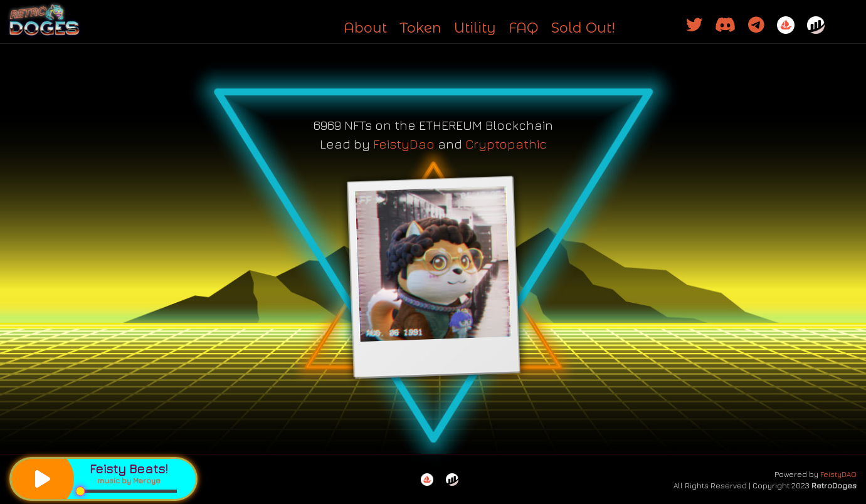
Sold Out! (583, 28)
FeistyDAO (838, 474)
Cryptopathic (506, 144)
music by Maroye (129, 480)
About (365, 28)
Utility (475, 28)
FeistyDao (404, 144)
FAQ (524, 28)
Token (420, 28)
